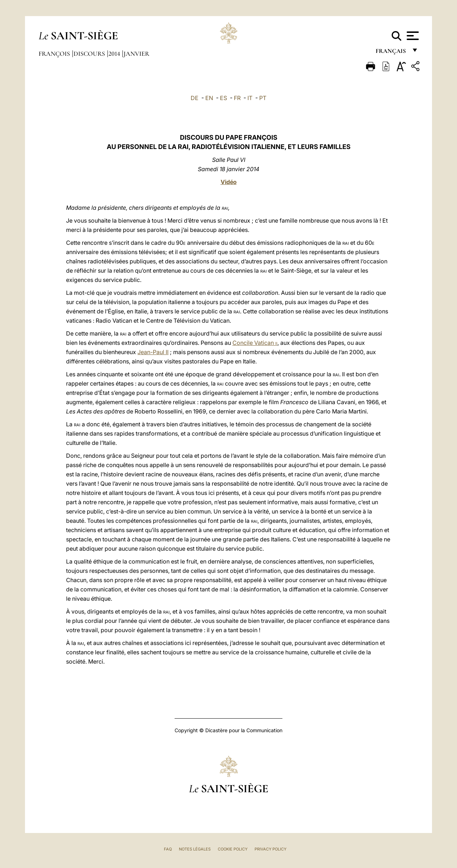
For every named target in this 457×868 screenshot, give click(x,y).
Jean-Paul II (153, 352)
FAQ (168, 849)
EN (209, 98)
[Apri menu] (412, 36)
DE (195, 98)
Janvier (136, 54)
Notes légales (195, 849)
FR (237, 98)
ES (224, 98)
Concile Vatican (255, 343)
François (55, 54)
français (391, 53)
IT (250, 98)
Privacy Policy (270, 849)
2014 (115, 54)
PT (263, 98)
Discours (90, 54)
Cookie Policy (233, 849)
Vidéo (229, 182)
